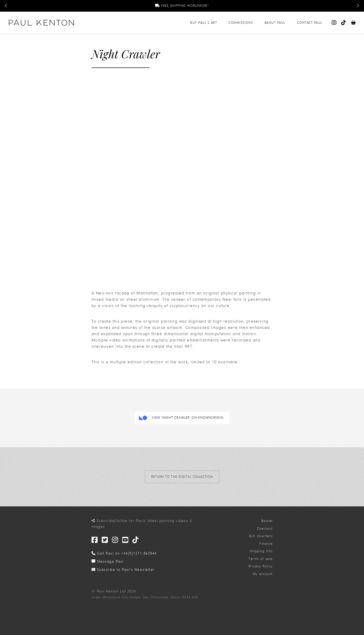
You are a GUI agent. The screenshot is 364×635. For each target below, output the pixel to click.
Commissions (241, 23)
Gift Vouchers (261, 536)
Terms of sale (261, 559)
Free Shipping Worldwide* (182, 6)
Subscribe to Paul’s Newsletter (123, 570)
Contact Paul (310, 23)
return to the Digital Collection (182, 477)
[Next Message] (358, 6)
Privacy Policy (261, 566)
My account (263, 574)
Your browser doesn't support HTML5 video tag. (126, 103)
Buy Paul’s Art (204, 23)
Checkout (265, 529)
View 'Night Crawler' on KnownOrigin (188, 418)
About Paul (275, 23)
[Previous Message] (6, 6)
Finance (266, 544)
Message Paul (108, 561)
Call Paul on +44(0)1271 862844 (124, 553)
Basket (267, 521)
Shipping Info (261, 551)
